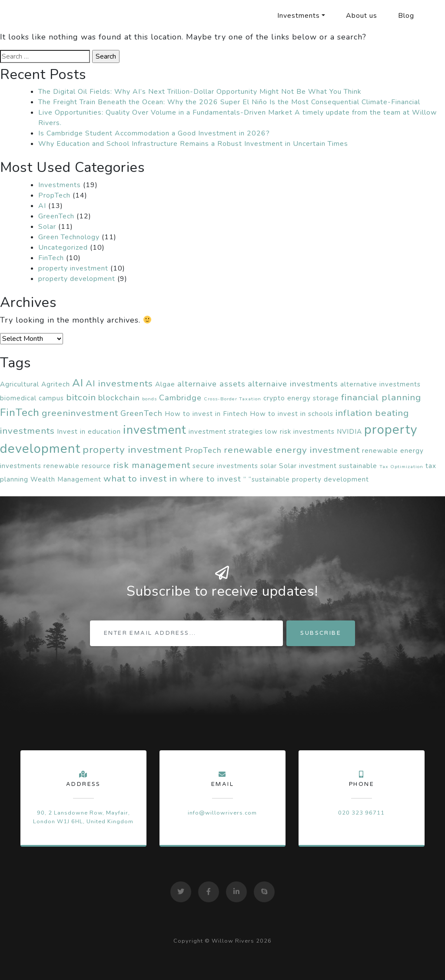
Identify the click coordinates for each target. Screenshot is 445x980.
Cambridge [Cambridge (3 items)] (180, 398)
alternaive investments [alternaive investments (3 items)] (293, 384)
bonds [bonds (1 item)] (149, 399)
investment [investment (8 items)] (155, 430)
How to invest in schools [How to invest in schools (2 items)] (292, 414)
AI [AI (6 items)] (78, 383)
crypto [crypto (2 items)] (274, 398)
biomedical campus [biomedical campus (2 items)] (32, 398)
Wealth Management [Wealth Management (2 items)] (66, 479)
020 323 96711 (361, 813)
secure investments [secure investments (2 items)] (225, 466)
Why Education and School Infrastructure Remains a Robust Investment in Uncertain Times (193, 144)
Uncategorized (63, 247)
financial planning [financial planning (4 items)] (381, 397)
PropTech (54, 195)
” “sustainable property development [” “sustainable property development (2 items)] (306, 479)
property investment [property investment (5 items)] (133, 450)
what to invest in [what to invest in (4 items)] (140, 478)
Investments (299, 16)
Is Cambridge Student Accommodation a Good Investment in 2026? (154, 133)
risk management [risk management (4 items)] (152, 465)
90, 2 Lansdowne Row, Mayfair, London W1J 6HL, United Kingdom (83, 817)
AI (42, 206)
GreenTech (56, 216)
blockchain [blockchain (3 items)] (119, 398)
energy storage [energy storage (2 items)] (313, 398)
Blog (406, 16)
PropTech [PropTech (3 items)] (203, 450)
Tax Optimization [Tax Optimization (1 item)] (401, 467)
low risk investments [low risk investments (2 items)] (300, 432)
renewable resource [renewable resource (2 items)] (77, 466)
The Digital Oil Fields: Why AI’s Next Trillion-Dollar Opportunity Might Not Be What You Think (200, 92)
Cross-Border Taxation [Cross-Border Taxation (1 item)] (232, 399)
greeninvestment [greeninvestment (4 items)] (80, 413)
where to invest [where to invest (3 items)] (210, 479)
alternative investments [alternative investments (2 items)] (380, 384)
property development (77, 279)
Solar (47, 227)
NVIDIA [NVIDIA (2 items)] (349, 432)
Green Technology (69, 237)
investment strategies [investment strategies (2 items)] (226, 432)
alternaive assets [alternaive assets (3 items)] (211, 384)
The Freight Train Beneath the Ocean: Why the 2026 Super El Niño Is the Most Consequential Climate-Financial (229, 102)
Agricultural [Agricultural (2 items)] (20, 384)
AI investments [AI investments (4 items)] (119, 383)
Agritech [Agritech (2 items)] (56, 384)
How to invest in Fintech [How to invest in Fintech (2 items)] (206, 414)
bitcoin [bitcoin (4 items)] (81, 397)
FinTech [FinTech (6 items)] (20, 412)
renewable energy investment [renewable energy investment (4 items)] (292, 450)
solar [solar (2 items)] (269, 466)
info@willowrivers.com (222, 813)
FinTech (51, 258)
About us (362, 16)
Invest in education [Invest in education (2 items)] (89, 432)
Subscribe (321, 633)
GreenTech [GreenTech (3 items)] (141, 413)
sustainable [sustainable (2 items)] (358, 466)
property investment (73, 268)
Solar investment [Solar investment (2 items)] (308, 466)
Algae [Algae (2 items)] (165, 384)
